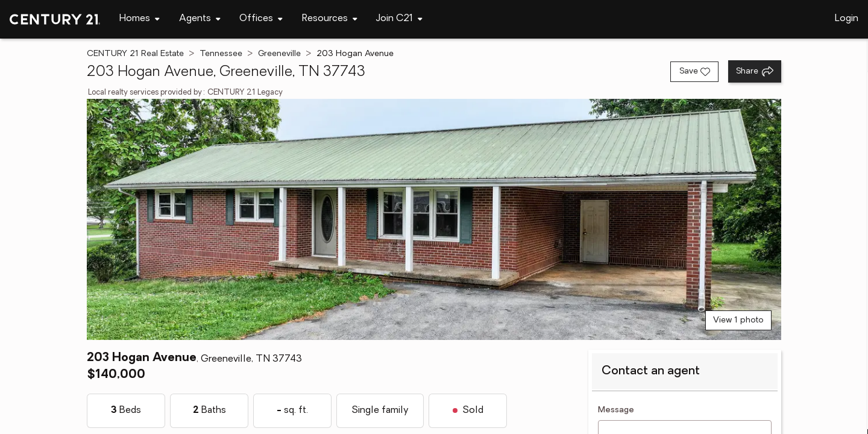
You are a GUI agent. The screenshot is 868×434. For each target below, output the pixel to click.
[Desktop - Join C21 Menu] (399, 19)
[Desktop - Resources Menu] (330, 19)
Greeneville (279, 54)
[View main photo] (434, 219)
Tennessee (221, 54)
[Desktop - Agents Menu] (200, 19)
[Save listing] (694, 72)
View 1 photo (738, 320)
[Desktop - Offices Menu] (261, 19)
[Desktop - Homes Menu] (140, 19)
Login (847, 19)
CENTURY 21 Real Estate (135, 54)
